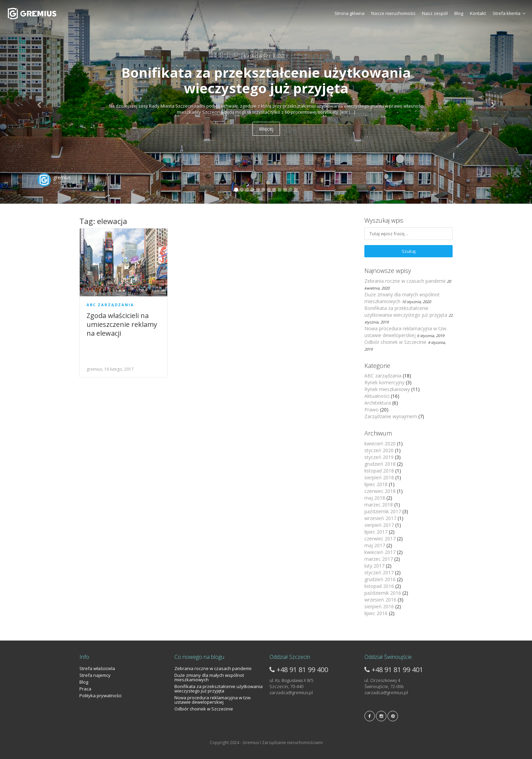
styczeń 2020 (379, 450)
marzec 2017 (379, 559)
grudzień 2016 (380, 579)
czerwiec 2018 (380, 491)
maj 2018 (375, 498)
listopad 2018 (379, 471)
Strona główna (349, 13)
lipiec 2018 (376, 484)
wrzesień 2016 (380, 600)
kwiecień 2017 (380, 552)
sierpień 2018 (379, 477)
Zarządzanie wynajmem (391, 416)
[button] (40, 102)
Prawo (372, 410)
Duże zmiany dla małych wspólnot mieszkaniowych (209, 677)
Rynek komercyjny (384, 382)
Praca (85, 689)
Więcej (266, 129)
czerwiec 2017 (380, 539)
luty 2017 (374, 566)
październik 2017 (383, 511)
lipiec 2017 (376, 532)
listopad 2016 (379, 586)
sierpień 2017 (379, 525)
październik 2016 (383, 593)
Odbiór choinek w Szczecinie (395, 342)
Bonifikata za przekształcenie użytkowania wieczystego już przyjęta (406, 311)
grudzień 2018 (380, 464)
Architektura (378, 403)
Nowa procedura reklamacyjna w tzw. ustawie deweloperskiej (406, 332)
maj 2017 (375, 545)
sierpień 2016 (379, 606)
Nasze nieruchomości (393, 13)
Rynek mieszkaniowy (387, 389)
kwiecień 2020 (380, 443)
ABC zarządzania (110, 305)
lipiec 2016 (376, 613)
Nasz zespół (435, 13)
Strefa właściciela (97, 668)
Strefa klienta (509, 13)
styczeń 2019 (379, 457)
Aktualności (377, 396)
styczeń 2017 (379, 572)
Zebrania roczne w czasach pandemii (405, 281)
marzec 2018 (379, 505)
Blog (459, 13)
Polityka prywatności (100, 696)
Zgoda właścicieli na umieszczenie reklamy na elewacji (122, 324)
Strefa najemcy (95, 675)
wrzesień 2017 (380, 518)
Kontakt (478, 13)
